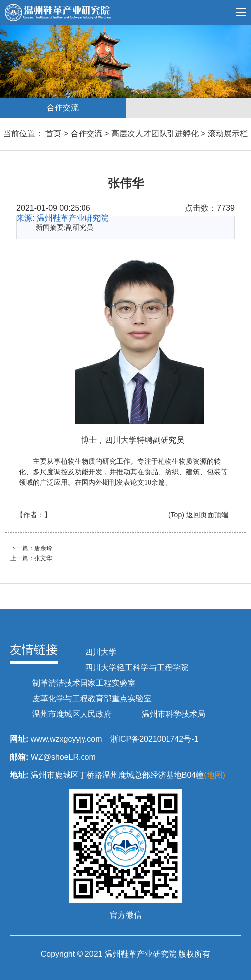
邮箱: (19, 757)
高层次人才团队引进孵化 (155, 134)
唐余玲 (43, 548)
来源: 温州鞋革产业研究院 (62, 218)
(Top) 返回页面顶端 (198, 515)
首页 (52, 134)
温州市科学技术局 (173, 714)
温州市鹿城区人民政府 (72, 714)
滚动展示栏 (228, 134)
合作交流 (86, 134)
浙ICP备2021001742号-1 (155, 739)
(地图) (214, 775)
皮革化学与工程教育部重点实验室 (92, 698)
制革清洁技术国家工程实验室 (84, 683)
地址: (19, 775)
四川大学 (101, 652)
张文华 (43, 558)
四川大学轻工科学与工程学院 (137, 668)
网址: (19, 739)
